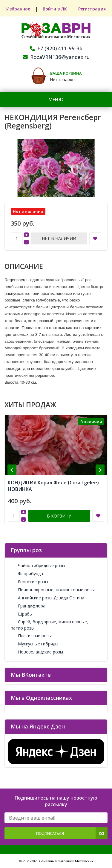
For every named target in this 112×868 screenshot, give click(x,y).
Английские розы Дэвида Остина (47, 598)
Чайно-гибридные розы (38, 565)
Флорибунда (27, 574)
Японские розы (29, 582)
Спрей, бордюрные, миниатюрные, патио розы (49, 625)
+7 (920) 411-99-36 (56, 48)
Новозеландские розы (37, 652)
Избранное (18, 9)
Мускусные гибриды (34, 644)
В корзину (59, 516)
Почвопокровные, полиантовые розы (53, 590)
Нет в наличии (59, 238)
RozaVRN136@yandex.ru (56, 57)
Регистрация (93, 9)
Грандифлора (28, 606)
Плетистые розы (31, 636)
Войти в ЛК (55, 9)
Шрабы (22, 614)
